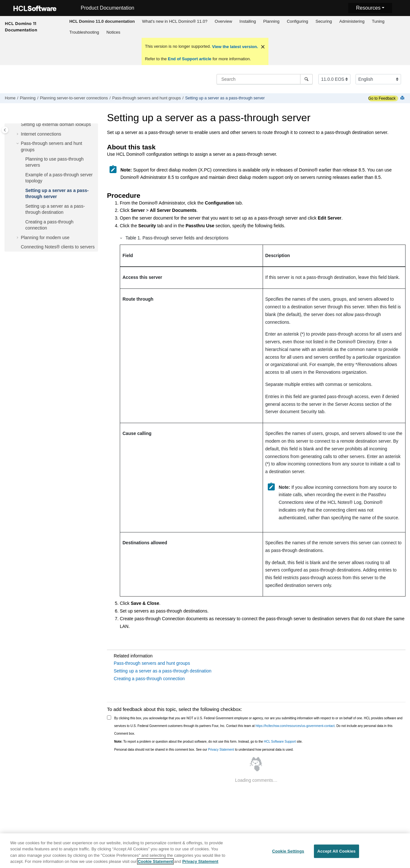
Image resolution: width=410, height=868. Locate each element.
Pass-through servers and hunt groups (146, 98)
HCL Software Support (280, 742)
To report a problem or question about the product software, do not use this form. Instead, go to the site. (209, 742)
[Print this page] (403, 98)
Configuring (297, 21)
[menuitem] (102, 21)
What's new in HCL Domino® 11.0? (175, 21)
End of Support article (189, 59)
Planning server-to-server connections (74, 98)
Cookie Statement (155, 864)
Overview (223, 21)
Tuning (378, 21)
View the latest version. (234, 47)
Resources (368, 8)
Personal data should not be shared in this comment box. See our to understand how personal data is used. (204, 750)
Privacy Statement (221, 750)
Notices (113, 32)
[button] (18, 125)
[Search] (306, 79)
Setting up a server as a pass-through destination (163, 671)
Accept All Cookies (337, 853)
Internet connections (41, 134)
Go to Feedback (382, 98)
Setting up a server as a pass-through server (225, 98)
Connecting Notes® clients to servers (58, 247)
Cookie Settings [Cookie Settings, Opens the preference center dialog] (288, 853)
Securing (324, 21)
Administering (352, 21)
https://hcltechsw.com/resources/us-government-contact (295, 726)
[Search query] (265, 79)
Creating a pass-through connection (149, 679)
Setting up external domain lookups (56, 124)
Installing (248, 21)
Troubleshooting (84, 32)
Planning (271, 21)
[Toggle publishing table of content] (5, 130)
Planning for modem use (45, 238)
